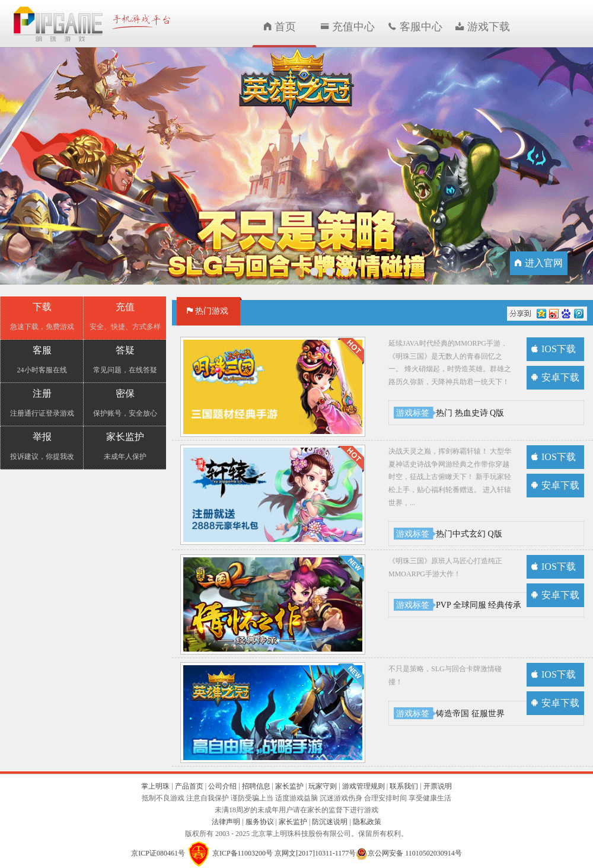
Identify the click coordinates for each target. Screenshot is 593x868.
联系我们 (404, 786)
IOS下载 (554, 349)
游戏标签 (413, 413)
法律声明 (227, 822)
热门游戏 (208, 311)
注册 (42, 403)
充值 (125, 317)
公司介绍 (222, 786)
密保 (125, 403)
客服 (42, 360)
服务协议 (260, 822)
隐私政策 (367, 822)
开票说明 (438, 786)
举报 (42, 447)
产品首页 (189, 786)
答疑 (125, 360)
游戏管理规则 (364, 786)
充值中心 (348, 27)
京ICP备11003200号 (243, 853)
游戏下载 (483, 27)
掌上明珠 (155, 786)
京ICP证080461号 (158, 853)
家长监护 (125, 447)
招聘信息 (256, 786)
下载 (42, 317)
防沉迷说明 (331, 822)
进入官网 (539, 263)
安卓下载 (555, 377)
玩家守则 (323, 786)
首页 (280, 27)
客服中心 (415, 27)
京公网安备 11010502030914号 (415, 853)
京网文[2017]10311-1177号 (315, 853)
